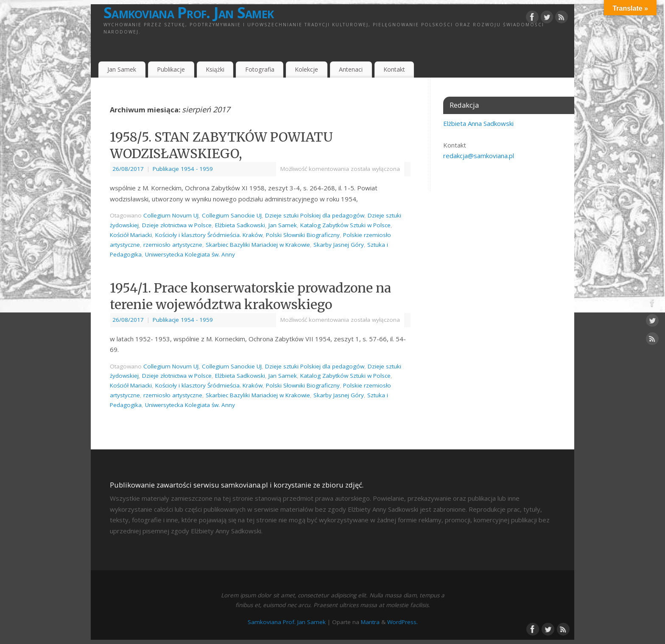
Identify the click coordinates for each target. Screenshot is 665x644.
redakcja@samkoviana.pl (479, 156)
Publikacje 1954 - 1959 (183, 169)
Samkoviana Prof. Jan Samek (189, 13)
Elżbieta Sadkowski (240, 225)
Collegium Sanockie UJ (232, 215)
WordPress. (402, 622)
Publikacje (171, 69)
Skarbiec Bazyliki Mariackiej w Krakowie (258, 245)
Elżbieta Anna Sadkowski (478, 123)
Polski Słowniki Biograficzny (303, 235)
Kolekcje (306, 69)
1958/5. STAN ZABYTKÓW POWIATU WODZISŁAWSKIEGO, (221, 145)
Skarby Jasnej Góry (339, 245)
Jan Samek (122, 69)
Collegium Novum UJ (171, 215)
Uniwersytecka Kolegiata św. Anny (190, 254)
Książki (215, 69)
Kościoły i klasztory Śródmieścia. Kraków (209, 235)
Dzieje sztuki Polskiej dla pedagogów (315, 215)
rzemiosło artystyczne (173, 245)
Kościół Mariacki (131, 235)
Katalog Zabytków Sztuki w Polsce (345, 225)
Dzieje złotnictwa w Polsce (177, 225)
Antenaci (351, 69)
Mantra (370, 622)
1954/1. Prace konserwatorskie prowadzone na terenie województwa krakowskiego (250, 296)
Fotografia (260, 69)
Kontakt (394, 69)
